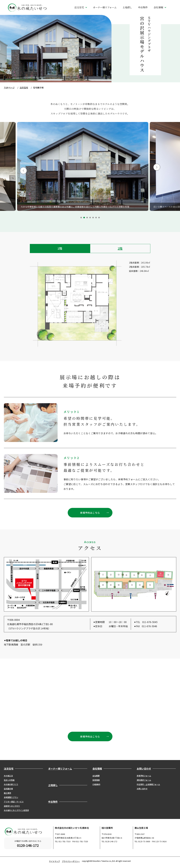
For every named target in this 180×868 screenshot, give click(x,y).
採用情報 (96, 780)
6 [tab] (96, 218)
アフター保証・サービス (14, 802)
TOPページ (9, 88)
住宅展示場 (8, 789)
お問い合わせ (142, 789)
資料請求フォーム (144, 780)
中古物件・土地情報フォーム (148, 784)
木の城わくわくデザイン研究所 (16, 810)
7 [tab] (99, 218)
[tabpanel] (90, 166)
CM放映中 (96, 784)
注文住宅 (24, 88)
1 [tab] (81, 218)
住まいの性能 (9, 780)
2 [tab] (84, 218)
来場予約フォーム (144, 776)
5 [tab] (93, 218)
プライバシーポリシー (71, 861)
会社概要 (96, 776)
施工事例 (7, 793)
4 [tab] (90, 218)
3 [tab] (87, 218)
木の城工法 (8, 776)
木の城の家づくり (11, 784)
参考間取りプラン (11, 797)
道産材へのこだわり (12, 806)
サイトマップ (54, 861)
